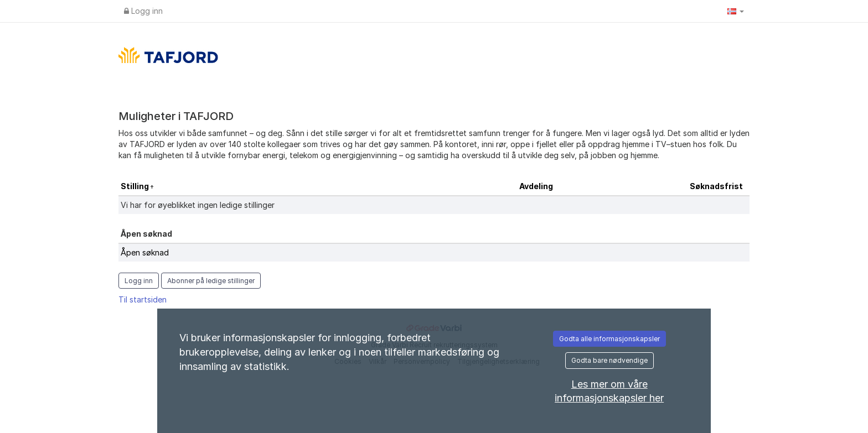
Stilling (136, 186)
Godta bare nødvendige (609, 360)
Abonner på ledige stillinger (211, 281)
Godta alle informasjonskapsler (609, 339)
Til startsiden (143, 299)
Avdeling (536, 186)
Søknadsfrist (716, 186)
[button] (736, 11)
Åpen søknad (145, 252)
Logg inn (143, 11)
